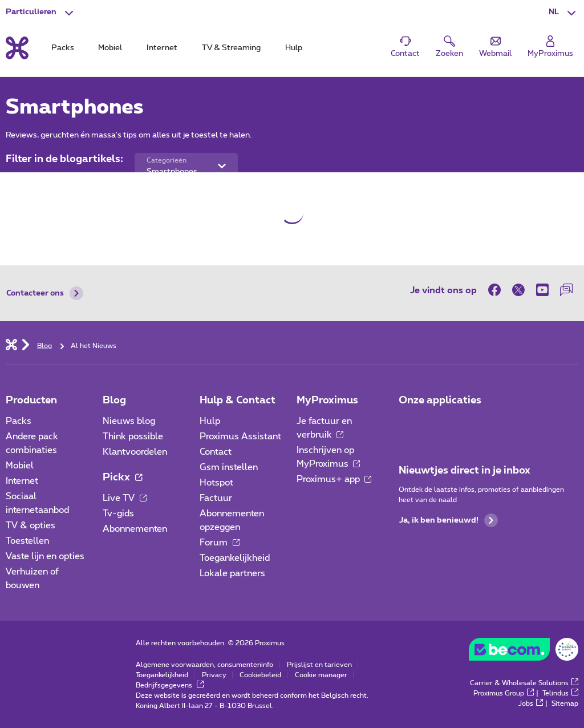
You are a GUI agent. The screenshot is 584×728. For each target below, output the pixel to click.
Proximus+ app (334, 479)
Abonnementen (135, 529)
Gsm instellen (229, 467)
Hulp (210, 421)
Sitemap (565, 703)
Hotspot (216, 483)
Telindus (560, 693)
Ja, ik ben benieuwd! (449, 520)
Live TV (125, 498)
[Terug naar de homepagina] (17, 48)
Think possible (133, 436)
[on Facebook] (497, 290)
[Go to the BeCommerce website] (524, 652)
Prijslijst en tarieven (319, 665)
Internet (22, 481)
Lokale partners (232, 573)
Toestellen (27, 541)
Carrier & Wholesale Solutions (524, 683)
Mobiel (20, 466)
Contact (216, 452)
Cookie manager (321, 675)
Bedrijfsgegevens (170, 685)
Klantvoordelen (135, 452)
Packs (19, 421)
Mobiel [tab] (110, 48)
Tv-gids (118, 513)
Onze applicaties (440, 401)
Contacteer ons (45, 293)
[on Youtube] (542, 290)
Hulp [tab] (294, 48)
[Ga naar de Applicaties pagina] (409, 424)
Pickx (122, 478)
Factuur (216, 498)
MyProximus (327, 401)
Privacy (214, 675)
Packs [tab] (63, 48)
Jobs (531, 703)
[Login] (550, 47)
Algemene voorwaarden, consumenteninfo (204, 665)
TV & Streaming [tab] (231, 48)
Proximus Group (504, 693)
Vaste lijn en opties (45, 556)
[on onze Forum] (566, 290)
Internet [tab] (162, 48)
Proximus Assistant (240, 436)
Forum (220, 543)
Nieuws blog (129, 421)
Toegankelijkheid (235, 558)
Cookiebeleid (260, 675)
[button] (563, 13)
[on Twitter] (518, 290)
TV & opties (31, 525)
